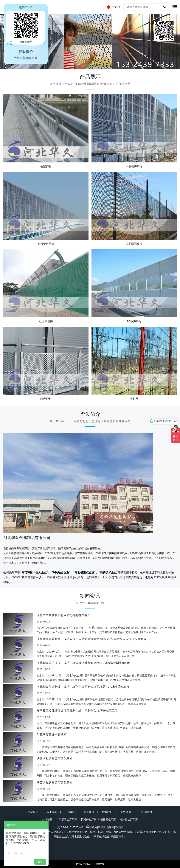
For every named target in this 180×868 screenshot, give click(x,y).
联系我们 (107, 812)
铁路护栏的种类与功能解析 (55, 758)
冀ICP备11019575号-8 (70, 827)
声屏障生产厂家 (68, 819)
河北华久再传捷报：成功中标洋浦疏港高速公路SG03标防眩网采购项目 (84, 663)
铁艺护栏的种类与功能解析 (55, 782)
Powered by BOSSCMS (90, 864)
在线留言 (126, 812)
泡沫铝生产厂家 (129, 819)
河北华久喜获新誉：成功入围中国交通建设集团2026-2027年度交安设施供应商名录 (92, 639)
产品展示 (33, 812)
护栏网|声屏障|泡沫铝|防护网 (104, 827)
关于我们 (89, 812)
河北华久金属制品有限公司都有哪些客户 (63, 615)
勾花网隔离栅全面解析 (52, 735)
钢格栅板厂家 (108, 819)
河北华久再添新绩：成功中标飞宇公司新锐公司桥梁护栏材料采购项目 (83, 687)
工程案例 (70, 812)
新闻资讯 (52, 812)
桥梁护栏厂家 (89, 819)
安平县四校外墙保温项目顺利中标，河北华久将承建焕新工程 (77, 711)
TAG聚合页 (146, 812)
